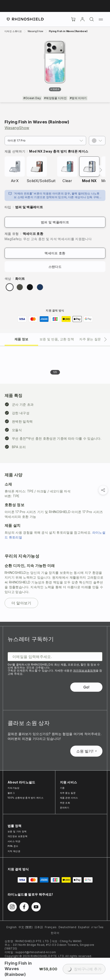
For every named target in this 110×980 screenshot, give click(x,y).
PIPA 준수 (13, 846)
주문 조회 (65, 803)
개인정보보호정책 (84, 670)
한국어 (55, 933)
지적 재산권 (14, 851)
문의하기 (65, 808)
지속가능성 (14, 788)
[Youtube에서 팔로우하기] (36, 907)
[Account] (82, 19)
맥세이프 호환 (55, 253)
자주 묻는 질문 (68, 793)
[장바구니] (73, 19)
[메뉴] (101, 19)
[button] (97, 141)
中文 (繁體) (26, 927)
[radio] (10, 287)
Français (51, 927)
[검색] (92, 19)
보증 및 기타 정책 (17, 831)
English (11, 927)
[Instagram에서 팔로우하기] (12, 907)
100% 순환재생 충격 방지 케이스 (25, 798)
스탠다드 (55, 267)
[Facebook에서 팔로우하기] (24, 907)
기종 (62, 788)
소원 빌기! (86, 751)
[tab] (21, 339)
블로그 (11, 793)
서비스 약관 (14, 841)
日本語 (39, 927)
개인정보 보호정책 (17, 836)
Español (84, 927)
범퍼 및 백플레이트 (55, 222)
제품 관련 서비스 (69, 798)
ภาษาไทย (97, 927)
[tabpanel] (55, 484)
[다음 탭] (105, 339)
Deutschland (68, 927)
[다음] (101, 170)
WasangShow (17, 128)
